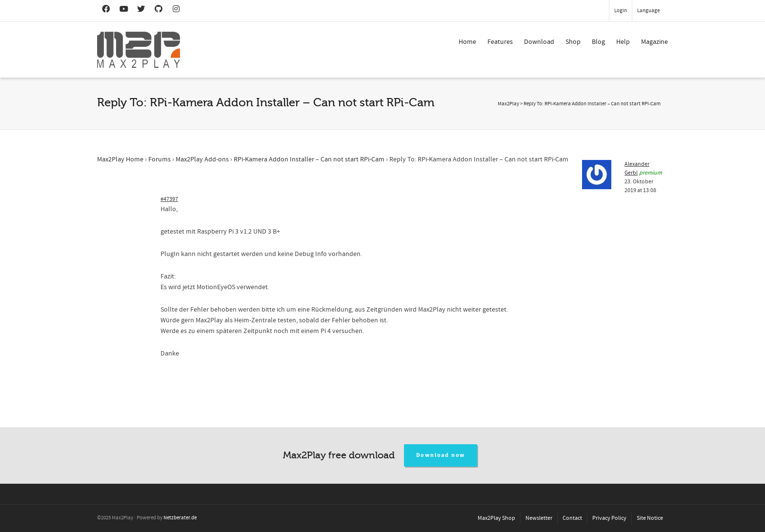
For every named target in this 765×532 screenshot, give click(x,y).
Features (500, 42)
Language (648, 11)
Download (539, 42)
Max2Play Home (120, 159)
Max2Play (508, 104)
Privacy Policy (609, 518)
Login (621, 11)
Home (467, 42)
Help (623, 42)
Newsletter (539, 518)
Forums (160, 159)
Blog (598, 42)
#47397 (169, 199)
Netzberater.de (180, 518)
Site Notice (650, 518)
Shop (573, 42)
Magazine (654, 42)
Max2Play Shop (496, 518)
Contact (572, 518)
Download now (441, 455)
